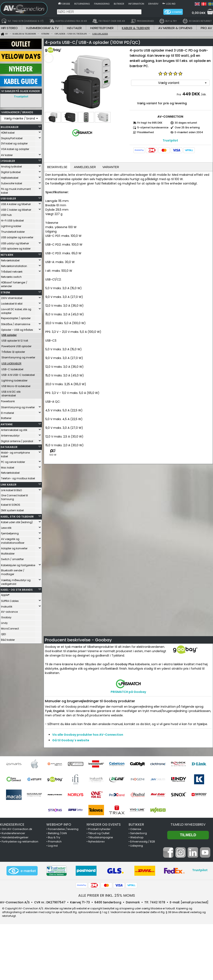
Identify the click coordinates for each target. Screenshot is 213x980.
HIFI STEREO (9, 28)
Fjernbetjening (10, 533)
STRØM (5, 292)
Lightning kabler (11, 226)
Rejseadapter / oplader (16, 318)
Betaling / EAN (57, 834)
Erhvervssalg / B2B (143, 842)
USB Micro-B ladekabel (16, 386)
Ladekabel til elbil (12, 304)
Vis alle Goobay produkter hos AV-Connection (88, 735)
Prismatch (55, 842)
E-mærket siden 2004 (189, 132)
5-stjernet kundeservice (153, 127)
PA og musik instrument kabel (16, 191)
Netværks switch (11, 277)
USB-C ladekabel (12, 369)
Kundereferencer (13, 834)
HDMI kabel (8, 133)
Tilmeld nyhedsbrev (188, 825)
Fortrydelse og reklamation (20, 842)
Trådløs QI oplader (13, 352)
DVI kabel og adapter (14, 143)
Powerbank (8, 401)
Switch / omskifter (12, 559)
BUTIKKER (136, 825)
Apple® (5, 595)
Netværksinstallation (14, 266)
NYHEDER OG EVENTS (104, 825)
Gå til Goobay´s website (71, 741)
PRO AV (206, 28)
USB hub (6, 215)
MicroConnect (10, 629)
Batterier (6, 418)
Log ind (171, 4)
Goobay (6, 617)
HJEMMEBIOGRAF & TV (42, 28)
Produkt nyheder (99, 829)
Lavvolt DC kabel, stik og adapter (16, 311)
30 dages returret (186, 123)
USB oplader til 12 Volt (15, 341)
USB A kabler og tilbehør (16, 204)
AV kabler (7, 155)
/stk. (204, 94)
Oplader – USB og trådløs (17, 330)
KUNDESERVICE (12, 825)
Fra (179, 94)
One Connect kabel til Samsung (14, 497)
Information (136, 4)
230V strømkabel (12, 298)
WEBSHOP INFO (59, 825)
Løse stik (6, 528)
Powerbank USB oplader (16, 346)
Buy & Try (54, 838)
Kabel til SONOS (11, 505)
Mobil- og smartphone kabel (15, 454)
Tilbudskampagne (101, 838)
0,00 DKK (199, 13)
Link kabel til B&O (11, 490)
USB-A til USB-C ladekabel (18, 375)
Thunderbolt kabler (13, 232)
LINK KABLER (9, 485)
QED (3, 634)
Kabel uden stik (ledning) (17, 522)
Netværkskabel (10, 260)
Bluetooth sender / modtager (13, 572)
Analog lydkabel (11, 167)
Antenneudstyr (10, 436)
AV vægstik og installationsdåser (13, 541)
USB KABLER (8, 199)
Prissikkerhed (146, 132)
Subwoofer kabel (12, 183)
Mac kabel (8, 468)
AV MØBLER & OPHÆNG (175, 28)
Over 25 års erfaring (187, 127)
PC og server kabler (13, 462)
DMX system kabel (12, 510)
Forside (65, 4)
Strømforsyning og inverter (18, 357)
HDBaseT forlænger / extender (14, 284)
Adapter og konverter (14, 548)
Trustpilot (21, 97)
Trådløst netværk (12, 272)
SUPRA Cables (10, 601)
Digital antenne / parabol (17, 441)
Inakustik (7, 607)
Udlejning (137, 846)
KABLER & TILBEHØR (136, 28)
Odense (136, 829)
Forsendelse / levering (63, 829)
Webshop (137, 838)
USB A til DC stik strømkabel (11, 394)
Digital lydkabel (11, 172)
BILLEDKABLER (10, 127)
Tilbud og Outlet (99, 834)
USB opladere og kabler (16, 249)
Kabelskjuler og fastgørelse (18, 565)
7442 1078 (157, 903)
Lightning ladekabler (14, 381)
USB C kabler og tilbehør (16, 210)
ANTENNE (7, 424)
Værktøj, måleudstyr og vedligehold (16, 582)
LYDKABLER (8, 161)
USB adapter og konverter (17, 237)
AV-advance (9, 612)
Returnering (82, 4)
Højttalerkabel (10, 178)
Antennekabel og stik (14, 430)
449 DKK (191, 94)
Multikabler (8, 554)
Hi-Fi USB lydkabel (12, 221)
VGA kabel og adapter (15, 149)
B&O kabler (8, 640)
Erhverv (153, 4)
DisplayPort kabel (12, 138)
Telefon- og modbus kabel (18, 478)
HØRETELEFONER (102, 28)
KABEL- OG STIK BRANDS (17, 590)
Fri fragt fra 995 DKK (150, 123)
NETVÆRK (7, 255)
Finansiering (102, 4)
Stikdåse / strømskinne (16, 324)
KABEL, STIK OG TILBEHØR (17, 517)
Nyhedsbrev (96, 842)
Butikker (119, 4)
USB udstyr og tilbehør (15, 243)
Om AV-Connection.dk (17, 829)
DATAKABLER (9, 447)
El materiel (7, 413)
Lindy (4, 623)
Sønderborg (139, 834)
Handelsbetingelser (15, 838)
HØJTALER (74, 28)
